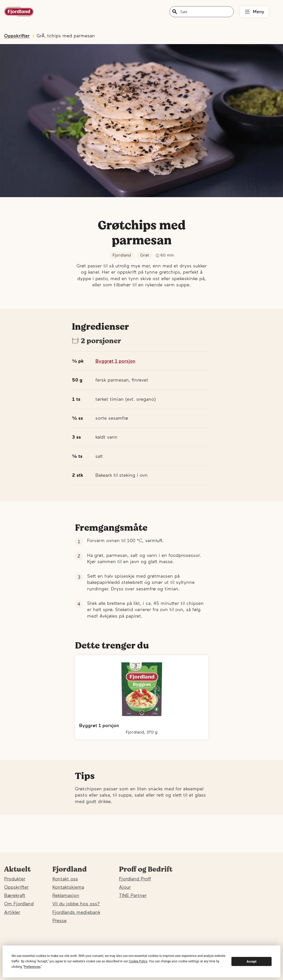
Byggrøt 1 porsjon (115, 361)
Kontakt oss (65, 879)
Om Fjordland (19, 904)
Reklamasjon (66, 895)
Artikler (12, 912)
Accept (252, 962)
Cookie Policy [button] (138, 961)
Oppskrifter (16, 887)
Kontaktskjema (68, 887)
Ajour (125, 887)
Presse (59, 920)
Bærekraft (15, 895)
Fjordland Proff (135, 879)
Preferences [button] (32, 967)
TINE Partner (133, 895)
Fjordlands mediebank (76, 912)
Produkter (15, 879)
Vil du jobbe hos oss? (76, 904)
